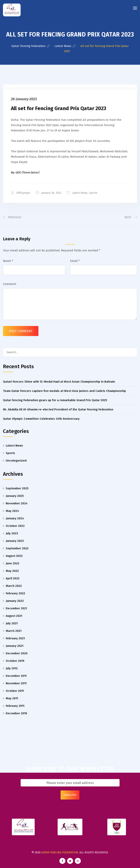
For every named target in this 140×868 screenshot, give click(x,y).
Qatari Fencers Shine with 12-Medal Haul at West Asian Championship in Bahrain (59, 382)
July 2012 (12, 668)
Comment (10, 284)
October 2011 (15, 691)
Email (75, 261)
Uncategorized (16, 460)
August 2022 (14, 556)
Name (8, 261)
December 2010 (16, 713)
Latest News (80, 193)
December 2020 (17, 653)
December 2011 (16, 676)
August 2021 (14, 616)
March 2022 (14, 586)
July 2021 (12, 623)
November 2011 (16, 683)
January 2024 (15, 518)
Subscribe (70, 795)
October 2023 (15, 526)
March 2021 (14, 631)
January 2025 (15, 496)
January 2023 (15, 541)
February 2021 (15, 638)
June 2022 (12, 563)
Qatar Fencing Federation (60, 853)
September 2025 (17, 488)
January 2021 (15, 646)
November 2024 (17, 503)
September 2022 (17, 548)
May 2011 (12, 698)
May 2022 (12, 571)
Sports (93, 193)
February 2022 (15, 593)
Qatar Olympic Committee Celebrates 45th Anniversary (41, 419)
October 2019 (15, 661)
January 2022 (15, 601)
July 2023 (12, 533)
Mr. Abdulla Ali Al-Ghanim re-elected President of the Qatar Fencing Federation (58, 409)
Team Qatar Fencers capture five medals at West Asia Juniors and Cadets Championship (64, 391)
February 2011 (15, 706)
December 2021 (16, 608)
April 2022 (13, 578)
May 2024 (12, 511)
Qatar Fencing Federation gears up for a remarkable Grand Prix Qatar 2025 (55, 400)
